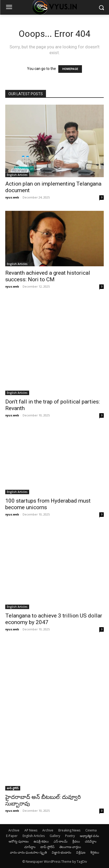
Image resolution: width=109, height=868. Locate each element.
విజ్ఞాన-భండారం (61, 852)
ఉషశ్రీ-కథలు (41, 841)
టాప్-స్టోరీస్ (13, 788)
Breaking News (69, 830)
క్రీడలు (76, 841)
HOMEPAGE (70, 69)
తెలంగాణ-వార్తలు (70, 847)
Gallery (55, 836)
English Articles (17, 175)
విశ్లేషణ (81, 852)
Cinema (91, 830)
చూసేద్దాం (30, 847)
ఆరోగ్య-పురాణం (19, 841)
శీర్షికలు (95, 852)
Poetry (70, 836)
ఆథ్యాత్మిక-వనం (89, 836)
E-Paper (12, 836)
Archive (14, 830)
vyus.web (12, 197)
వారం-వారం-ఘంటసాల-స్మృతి (28, 852)
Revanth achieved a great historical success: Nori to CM (48, 276)
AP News (31, 830)
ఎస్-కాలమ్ (61, 841)
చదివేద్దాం (91, 841)
